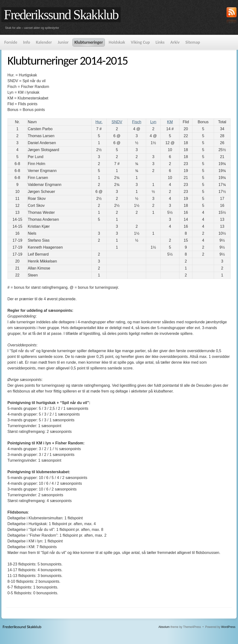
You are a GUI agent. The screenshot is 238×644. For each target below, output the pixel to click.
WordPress (228, 627)
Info (27, 42)
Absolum (164, 627)
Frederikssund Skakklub (61, 15)
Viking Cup (140, 42)
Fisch (137, 122)
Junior (63, 42)
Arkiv (175, 42)
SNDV (117, 122)
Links (160, 42)
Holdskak (117, 42)
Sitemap (193, 42)
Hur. (99, 122)
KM (170, 122)
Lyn (153, 122)
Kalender (44, 42)
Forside (11, 42)
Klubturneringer (89, 42)
